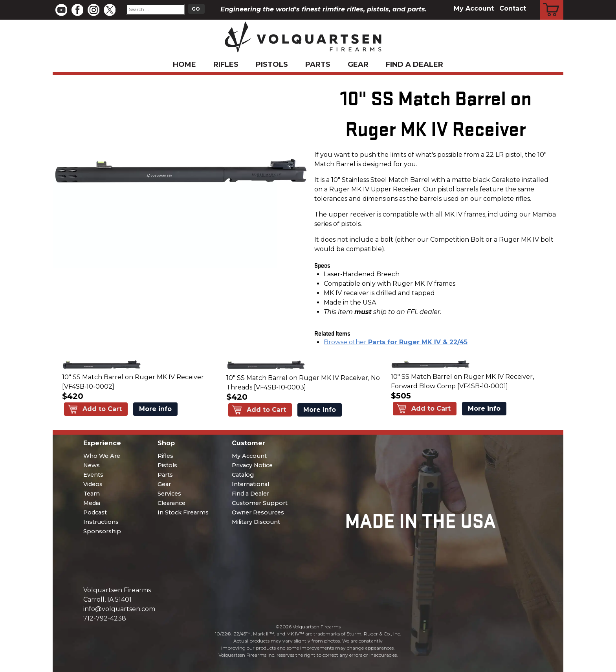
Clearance (171, 503)
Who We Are (102, 456)
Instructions (101, 522)
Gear (358, 64)
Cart (552, 1)
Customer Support (260, 503)
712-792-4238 (105, 618)
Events (93, 475)
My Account (474, 8)
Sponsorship (102, 531)
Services (169, 494)
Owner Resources (258, 512)
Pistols (272, 64)
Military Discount (256, 522)
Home (184, 64)
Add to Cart (102, 409)
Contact (513, 8)
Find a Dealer (414, 64)
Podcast (95, 512)
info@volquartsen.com (119, 609)
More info (155, 409)
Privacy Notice (252, 465)
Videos (93, 484)
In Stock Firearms (183, 512)
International (250, 484)
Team (92, 494)
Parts (318, 64)
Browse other (396, 342)
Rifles (226, 64)
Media (92, 503)
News (92, 465)
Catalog (243, 475)
